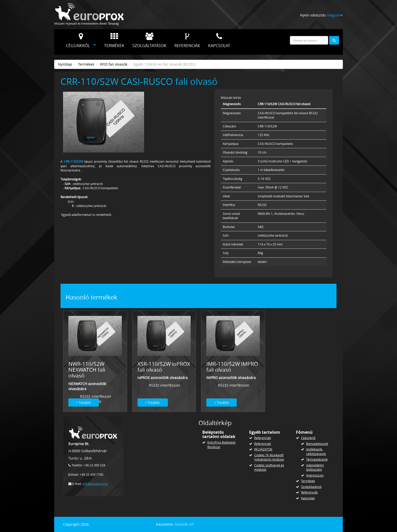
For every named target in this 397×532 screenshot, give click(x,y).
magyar (335, 15)
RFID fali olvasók (114, 64)
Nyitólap (65, 64)
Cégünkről (78, 41)
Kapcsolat (219, 41)
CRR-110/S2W (73, 161)
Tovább (84, 402)
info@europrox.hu (95, 484)
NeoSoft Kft (184, 524)
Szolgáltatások (149, 41)
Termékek (114, 41)
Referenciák (187, 41)
